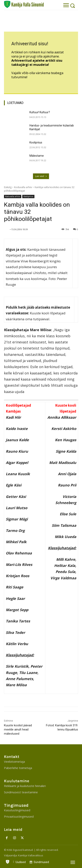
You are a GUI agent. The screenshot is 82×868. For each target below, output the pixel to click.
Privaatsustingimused (19, 816)
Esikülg (8, 187)
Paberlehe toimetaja (18, 768)
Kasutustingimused (17, 810)
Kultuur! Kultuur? (40, 112)
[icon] (8, 861)
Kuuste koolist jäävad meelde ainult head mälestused (18, 729)
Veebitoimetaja (14, 762)
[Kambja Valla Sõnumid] (24, 4)
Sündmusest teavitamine (21, 792)
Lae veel (41, 176)
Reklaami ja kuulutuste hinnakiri (25, 786)
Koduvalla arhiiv (23, 187)
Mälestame (37, 156)
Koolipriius (36, 142)
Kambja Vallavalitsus (31, 855)
